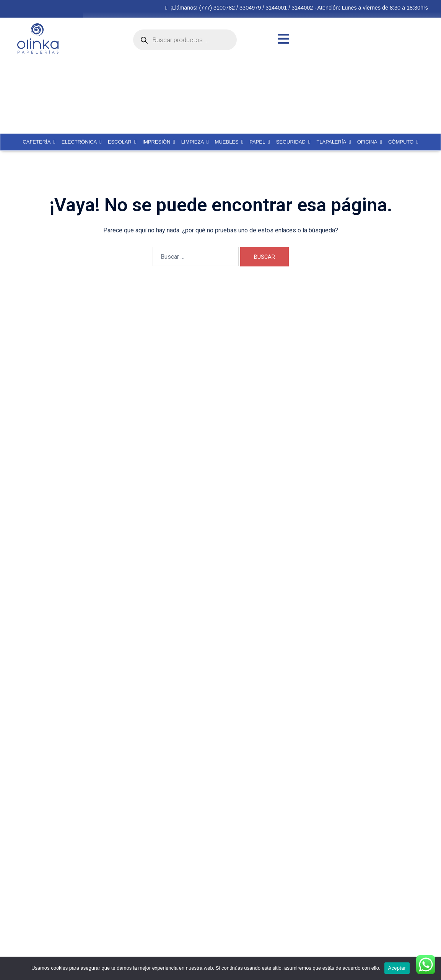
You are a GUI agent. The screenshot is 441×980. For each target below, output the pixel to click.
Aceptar (397, 968)
